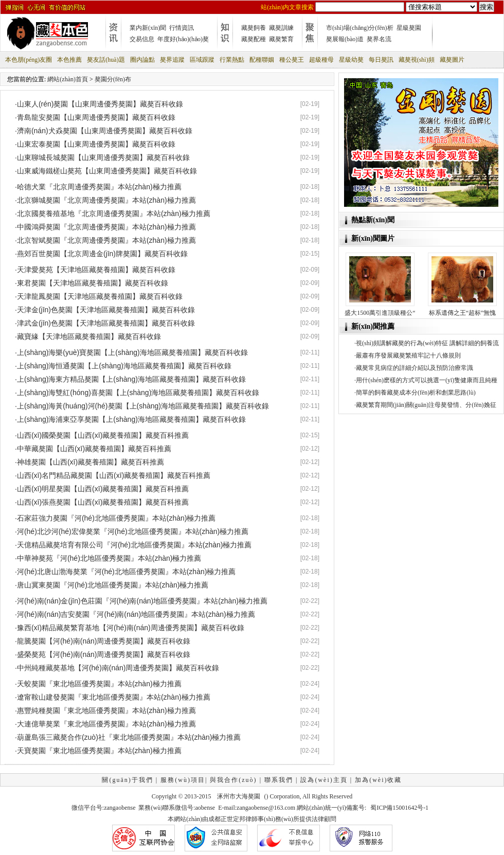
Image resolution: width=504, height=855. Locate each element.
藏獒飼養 (254, 28)
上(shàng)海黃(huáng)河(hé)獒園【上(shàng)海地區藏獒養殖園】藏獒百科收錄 (143, 406)
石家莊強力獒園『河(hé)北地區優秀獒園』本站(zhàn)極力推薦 (116, 518)
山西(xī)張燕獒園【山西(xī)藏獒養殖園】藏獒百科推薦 (103, 502)
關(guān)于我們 (127, 780)
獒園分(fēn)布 (113, 79)
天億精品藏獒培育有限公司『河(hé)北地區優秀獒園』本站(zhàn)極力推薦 (134, 545)
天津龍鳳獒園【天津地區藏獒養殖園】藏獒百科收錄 (100, 296)
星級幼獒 (351, 60)
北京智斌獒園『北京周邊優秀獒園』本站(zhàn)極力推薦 (106, 240)
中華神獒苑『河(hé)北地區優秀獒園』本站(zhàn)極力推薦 (109, 558)
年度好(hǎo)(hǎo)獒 (183, 39)
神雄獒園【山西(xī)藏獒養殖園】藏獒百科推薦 (91, 462)
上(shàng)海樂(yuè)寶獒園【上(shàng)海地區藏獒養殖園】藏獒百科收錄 (132, 352)
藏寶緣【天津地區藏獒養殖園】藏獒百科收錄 (89, 336)
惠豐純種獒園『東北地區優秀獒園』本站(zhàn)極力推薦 (106, 710)
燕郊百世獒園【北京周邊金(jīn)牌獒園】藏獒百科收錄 (102, 254)
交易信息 (142, 39)
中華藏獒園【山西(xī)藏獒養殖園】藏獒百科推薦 (94, 449)
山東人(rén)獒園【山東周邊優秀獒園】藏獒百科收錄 (100, 104)
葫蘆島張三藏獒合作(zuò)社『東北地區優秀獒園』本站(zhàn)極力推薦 (129, 737)
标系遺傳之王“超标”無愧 (463, 313)
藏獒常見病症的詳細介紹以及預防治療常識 (415, 368)
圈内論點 (142, 60)
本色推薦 (69, 60)
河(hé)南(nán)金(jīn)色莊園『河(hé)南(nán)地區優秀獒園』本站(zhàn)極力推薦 (142, 601)
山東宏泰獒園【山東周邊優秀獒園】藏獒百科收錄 (96, 144)
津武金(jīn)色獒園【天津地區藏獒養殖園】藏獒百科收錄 (106, 323)
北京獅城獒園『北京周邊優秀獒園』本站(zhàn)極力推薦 (106, 200)
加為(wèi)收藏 (378, 780)
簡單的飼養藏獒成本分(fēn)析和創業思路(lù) (416, 393)
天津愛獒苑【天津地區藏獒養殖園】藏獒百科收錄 (96, 270)
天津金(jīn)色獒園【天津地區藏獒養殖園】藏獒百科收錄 (106, 310)
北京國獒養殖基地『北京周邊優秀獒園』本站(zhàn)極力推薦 (114, 213)
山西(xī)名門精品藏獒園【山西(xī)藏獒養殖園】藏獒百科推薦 (114, 475)
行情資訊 (182, 28)
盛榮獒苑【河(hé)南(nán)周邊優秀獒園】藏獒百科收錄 (104, 654)
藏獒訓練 (281, 28)
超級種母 (321, 60)
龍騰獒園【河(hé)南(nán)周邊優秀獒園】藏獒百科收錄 (104, 641)
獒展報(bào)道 (345, 39)
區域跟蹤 (202, 60)
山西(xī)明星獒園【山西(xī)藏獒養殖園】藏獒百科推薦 (103, 489)
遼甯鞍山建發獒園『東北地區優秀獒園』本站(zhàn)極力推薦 (114, 697)
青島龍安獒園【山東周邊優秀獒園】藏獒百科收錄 (96, 117)
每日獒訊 (381, 60)
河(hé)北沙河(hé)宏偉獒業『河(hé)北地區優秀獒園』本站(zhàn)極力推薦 (133, 531)
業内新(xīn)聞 (148, 28)
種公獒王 (292, 60)
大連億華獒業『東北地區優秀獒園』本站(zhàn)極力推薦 (106, 724)
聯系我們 (279, 780)
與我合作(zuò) (233, 780)
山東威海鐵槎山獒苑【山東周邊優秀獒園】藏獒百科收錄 (107, 171)
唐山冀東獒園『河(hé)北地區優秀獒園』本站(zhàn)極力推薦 (113, 585)
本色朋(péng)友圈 (29, 60)
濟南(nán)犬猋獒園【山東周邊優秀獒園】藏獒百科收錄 (105, 131)
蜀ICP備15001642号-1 (399, 808)
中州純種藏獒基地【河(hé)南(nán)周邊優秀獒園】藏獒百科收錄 (118, 668)
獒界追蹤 (172, 60)
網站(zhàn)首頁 (68, 79)
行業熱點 (232, 60)
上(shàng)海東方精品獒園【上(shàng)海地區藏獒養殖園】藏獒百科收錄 (131, 379)
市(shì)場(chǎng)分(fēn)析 (360, 28)
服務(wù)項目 (183, 780)
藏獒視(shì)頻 (417, 60)
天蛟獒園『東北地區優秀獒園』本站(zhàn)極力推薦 (99, 684)
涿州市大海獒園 (239, 796)
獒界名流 (379, 39)
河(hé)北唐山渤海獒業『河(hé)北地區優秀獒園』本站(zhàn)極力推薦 (126, 572)
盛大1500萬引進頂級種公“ (380, 313)
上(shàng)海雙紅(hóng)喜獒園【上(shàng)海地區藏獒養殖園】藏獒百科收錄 (138, 393)
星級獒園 (409, 28)
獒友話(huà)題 (106, 60)
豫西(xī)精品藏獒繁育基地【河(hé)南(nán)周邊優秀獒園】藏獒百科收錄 (131, 628)
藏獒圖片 (452, 60)
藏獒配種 (254, 39)
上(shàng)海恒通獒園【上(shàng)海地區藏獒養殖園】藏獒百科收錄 (124, 366)
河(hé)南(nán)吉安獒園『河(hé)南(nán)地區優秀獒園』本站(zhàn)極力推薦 (136, 614)
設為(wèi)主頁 (324, 780)
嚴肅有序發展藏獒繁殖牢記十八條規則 (408, 355)
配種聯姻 (262, 60)
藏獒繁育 (281, 39)
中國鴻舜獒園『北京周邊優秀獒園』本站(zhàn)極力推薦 (106, 227)
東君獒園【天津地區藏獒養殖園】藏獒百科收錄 (93, 283)
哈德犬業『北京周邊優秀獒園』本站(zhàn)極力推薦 (99, 187)
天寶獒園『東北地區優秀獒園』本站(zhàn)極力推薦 (99, 751)
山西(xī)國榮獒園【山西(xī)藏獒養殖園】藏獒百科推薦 (103, 435)
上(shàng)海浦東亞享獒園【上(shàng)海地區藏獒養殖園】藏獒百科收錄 (131, 419)
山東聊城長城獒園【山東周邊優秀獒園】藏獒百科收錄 (103, 157)
